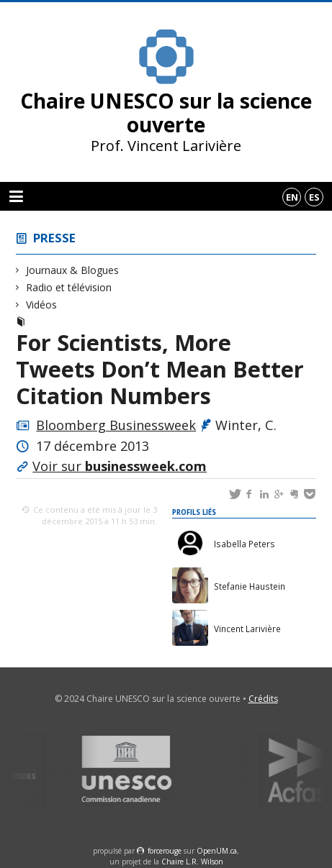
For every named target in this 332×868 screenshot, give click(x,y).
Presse (54, 238)
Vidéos (42, 305)
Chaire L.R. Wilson (192, 862)
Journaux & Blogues (73, 270)
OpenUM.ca (217, 851)
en (292, 197)
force (165, 851)
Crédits (263, 699)
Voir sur (120, 466)
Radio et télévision (69, 287)
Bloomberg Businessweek (116, 425)
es (314, 197)
